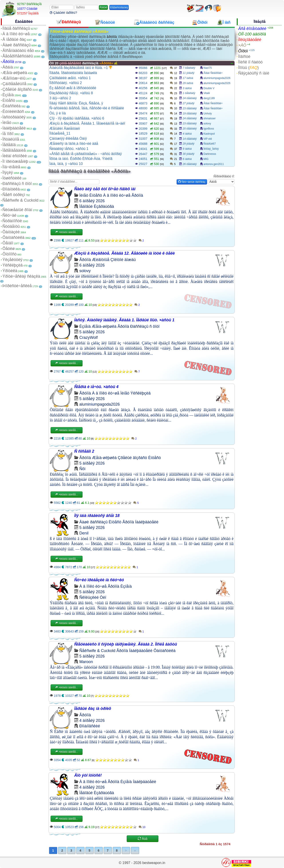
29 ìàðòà (188, 83)
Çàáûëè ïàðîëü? (63, 13)
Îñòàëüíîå (11, 139)
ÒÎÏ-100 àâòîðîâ (252, 34)
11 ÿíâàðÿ (189, 73)
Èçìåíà (8, 95)
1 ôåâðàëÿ (189, 93)
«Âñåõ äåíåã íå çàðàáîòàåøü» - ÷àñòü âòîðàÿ (86, 154)
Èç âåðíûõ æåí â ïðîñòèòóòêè (73, 88)
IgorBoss (209, 129)
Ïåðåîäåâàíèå (14, 150)
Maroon (86, 662)
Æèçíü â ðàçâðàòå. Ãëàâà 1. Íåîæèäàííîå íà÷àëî (87, 123)
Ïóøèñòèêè (12, 178)
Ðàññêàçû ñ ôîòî (17, 184)
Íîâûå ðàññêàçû (16, 28)
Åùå (143, 839)
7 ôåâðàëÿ (189, 68)
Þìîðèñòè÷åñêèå (17, 286)
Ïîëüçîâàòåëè (250, 40)
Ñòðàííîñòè (12, 221)
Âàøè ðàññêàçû (17, 45)
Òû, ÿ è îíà (58, 113)
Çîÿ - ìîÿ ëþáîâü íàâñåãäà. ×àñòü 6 (77, 118)
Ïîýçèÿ (8, 173)
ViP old (208, 139)
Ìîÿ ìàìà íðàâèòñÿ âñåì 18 (97, 516)
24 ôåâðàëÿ (190, 98)
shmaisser (210, 118)
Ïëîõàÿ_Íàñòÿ (211, 149)
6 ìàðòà (187, 159)
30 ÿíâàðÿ (189, 154)
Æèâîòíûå (101, 260)
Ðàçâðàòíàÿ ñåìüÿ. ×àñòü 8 (71, 93)
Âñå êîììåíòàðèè (252, 29)
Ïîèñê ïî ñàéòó (250, 62)
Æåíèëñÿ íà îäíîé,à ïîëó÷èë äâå (74, 144)
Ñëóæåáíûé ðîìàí (17, 210)
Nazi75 (208, 68)
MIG (206, 159)
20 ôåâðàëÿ (190, 129)
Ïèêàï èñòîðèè (15, 156)
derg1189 (209, 98)
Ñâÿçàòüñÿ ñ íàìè (254, 73)
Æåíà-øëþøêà (15, 73)
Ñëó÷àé (9, 215)
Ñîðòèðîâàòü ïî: (224, 176)
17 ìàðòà (188, 78)
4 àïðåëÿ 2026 (92, 721)
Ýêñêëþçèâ (13, 265)
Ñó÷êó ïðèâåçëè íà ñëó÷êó (99, 580)
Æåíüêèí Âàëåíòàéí (65, 129)
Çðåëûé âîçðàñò (17, 89)
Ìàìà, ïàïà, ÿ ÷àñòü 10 (66, 164)
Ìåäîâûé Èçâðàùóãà (97, 206)
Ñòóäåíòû (11, 226)
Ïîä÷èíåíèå (11, 167)
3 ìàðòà (187, 88)
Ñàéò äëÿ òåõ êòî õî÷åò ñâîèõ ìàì (105, 189)
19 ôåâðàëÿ (190, 114)
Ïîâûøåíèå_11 (60, 133)
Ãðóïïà (8, 62)
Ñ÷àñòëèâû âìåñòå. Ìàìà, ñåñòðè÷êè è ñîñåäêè (87, 108)
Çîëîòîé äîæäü (123, 260)
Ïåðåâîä (9, 145)
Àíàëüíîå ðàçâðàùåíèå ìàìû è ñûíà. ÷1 (81, 68)
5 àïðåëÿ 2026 (92, 332)
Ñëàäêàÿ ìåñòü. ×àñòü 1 (69, 149)
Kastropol (209, 134)
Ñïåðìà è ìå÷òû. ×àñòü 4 (96, 387)
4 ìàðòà (187, 134)
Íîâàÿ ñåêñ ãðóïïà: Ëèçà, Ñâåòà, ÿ (76, 103)
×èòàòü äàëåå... (67, 232)
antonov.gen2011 (214, 164)
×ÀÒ (242, 45)
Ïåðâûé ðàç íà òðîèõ (93, 709)
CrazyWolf (89, 338)
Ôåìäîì (8, 243)
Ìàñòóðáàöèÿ (14, 117)
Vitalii (207, 93)
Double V (209, 88)
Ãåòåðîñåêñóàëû (18, 56)
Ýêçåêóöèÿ (12, 260)
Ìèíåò (7, 123)
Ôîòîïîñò (10, 254)
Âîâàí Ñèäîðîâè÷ (213, 73)
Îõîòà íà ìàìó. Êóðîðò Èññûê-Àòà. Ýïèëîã (81, 159)
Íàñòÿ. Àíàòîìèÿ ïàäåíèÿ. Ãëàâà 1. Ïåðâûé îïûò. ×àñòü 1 (124, 320)
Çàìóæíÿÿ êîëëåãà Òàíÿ (68, 138)
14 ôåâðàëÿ (190, 139)
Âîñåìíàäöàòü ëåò (18, 51)
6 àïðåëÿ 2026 (92, 201)
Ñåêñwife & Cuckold (20, 200)
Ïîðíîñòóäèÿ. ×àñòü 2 (66, 83)
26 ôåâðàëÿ (190, 164)
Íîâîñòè (244, 57)
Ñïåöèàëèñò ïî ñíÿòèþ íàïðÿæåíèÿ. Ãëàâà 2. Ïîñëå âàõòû (126, 644)
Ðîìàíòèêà (11, 189)
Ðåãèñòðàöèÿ (119, 7)
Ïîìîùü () (248, 68)
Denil (84, 533)
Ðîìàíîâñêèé (90, 726)
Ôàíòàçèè (11, 232)
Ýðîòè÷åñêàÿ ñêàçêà (21, 276)
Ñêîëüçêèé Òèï (93, 597)
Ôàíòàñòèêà (13, 238)
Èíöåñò (9, 100)
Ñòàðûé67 (210, 144)
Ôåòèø (9, 249)
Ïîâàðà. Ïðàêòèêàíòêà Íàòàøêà (73, 73)
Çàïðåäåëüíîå (14, 84)
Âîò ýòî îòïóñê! (88, 775)
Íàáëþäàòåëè (14, 128)
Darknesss (210, 154)
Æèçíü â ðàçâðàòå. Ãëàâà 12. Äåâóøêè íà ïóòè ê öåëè (125, 253)
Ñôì (83, 469)
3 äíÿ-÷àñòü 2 (60, 98)
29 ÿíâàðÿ (189, 144)
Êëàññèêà (12, 106)
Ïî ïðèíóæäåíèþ (15, 161)
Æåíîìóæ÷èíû (14, 78)
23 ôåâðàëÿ (190, 108)
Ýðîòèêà (10, 271)
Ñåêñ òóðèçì (14, 195)
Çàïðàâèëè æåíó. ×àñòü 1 (70, 78)
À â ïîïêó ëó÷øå (16, 34)
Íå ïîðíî (8, 134)
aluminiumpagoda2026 (217, 78)
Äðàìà (8, 67)
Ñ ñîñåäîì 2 (84, 451)
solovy (207, 124)
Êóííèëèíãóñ (13, 112)
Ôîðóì (243, 51)
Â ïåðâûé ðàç (14, 39)
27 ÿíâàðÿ (189, 103)
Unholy (208, 114)
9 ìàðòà (187, 149)
